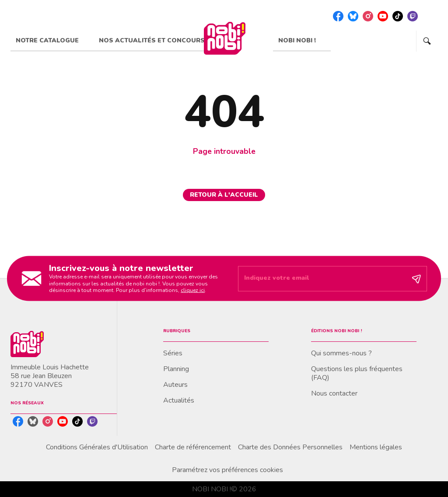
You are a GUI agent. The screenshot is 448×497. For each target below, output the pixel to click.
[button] (224, 195)
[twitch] (413, 16)
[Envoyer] (416, 278)
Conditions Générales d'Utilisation (97, 447)
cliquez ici (193, 290)
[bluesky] (353, 16)
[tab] (52, 41)
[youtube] (383, 16)
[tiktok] (398, 16)
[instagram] (368, 16)
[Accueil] (224, 38)
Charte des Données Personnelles (290, 447)
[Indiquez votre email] (322, 278)
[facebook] (338, 16)
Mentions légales (376, 447)
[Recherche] (427, 41)
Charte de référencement (193, 447)
